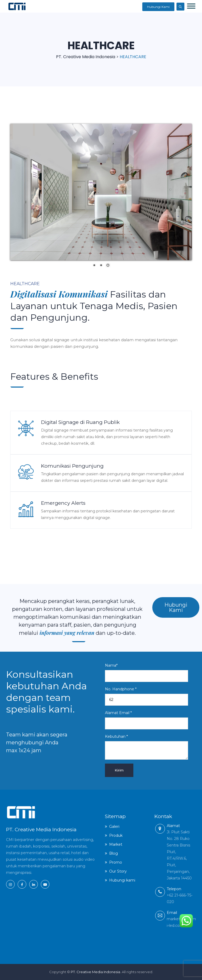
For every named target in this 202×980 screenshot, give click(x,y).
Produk (116, 835)
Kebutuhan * (147, 747)
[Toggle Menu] (191, 6)
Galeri (114, 826)
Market (116, 844)
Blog (113, 853)
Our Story (118, 871)
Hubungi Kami (158, 7)
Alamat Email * (147, 720)
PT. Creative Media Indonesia (95, 972)
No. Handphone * (147, 696)
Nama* (147, 672)
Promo (116, 862)
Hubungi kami (122, 880)
